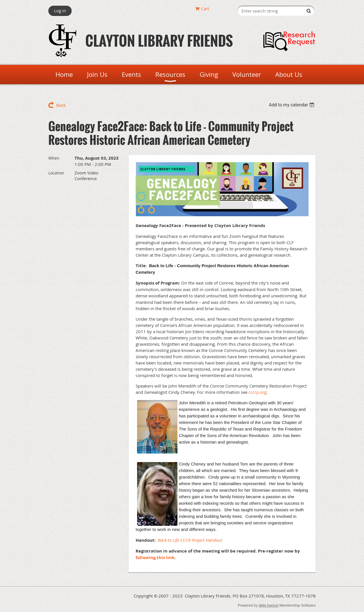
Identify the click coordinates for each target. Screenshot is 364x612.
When (54, 158)
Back (61, 105)
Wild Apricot (269, 605)
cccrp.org (258, 392)
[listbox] (292, 105)
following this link (155, 558)
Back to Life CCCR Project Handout (190, 540)
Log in (60, 11)
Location (56, 173)
